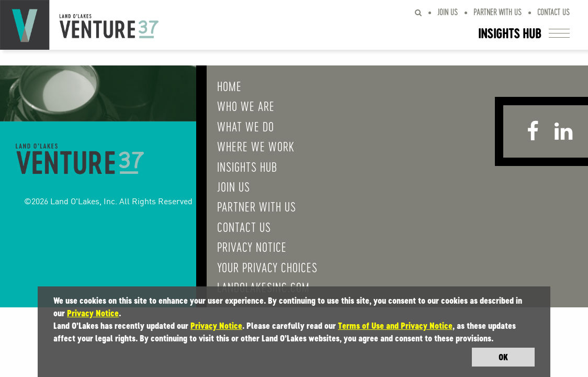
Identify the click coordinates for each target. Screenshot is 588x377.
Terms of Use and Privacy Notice (395, 326)
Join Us (448, 12)
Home (219, 86)
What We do (235, 126)
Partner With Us (497, 12)
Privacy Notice (241, 247)
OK (503, 357)
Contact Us (553, 12)
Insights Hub (237, 167)
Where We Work (245, 146)
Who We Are (235, 106)
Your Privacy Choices (257, 267)
